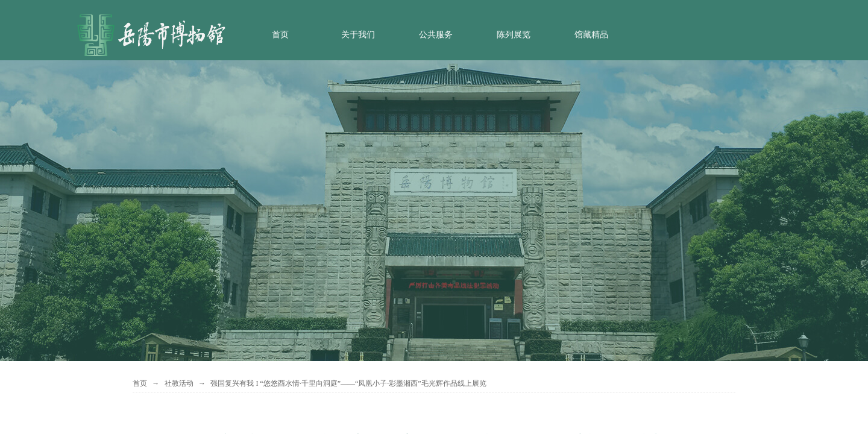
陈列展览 (514, 35)
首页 (280, 35)
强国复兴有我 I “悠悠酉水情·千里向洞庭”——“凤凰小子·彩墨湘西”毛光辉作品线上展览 (348, 383)
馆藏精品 (591, 35)
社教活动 (179, 383)
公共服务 (436, 35)
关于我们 (358, 35)
